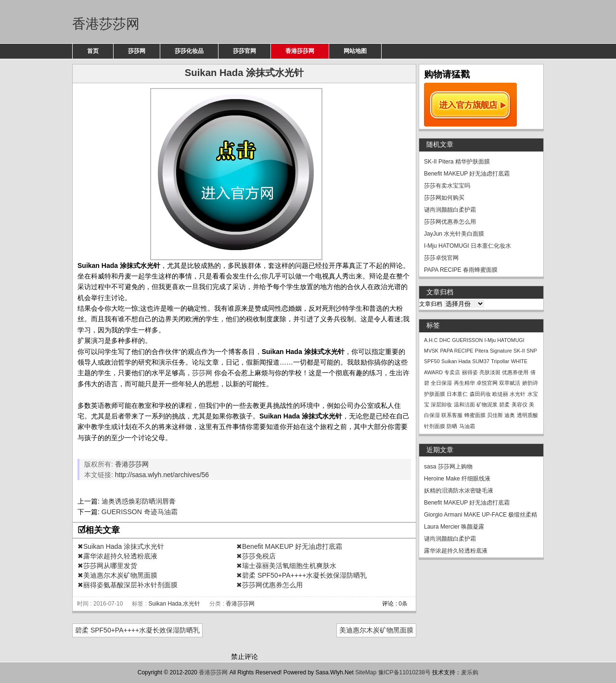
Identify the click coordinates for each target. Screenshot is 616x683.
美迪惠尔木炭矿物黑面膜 (376, 630)
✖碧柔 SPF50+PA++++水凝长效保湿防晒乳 (302, 575)
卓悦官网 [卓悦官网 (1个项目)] (487, 383)
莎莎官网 (244, 51)
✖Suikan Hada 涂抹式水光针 (121, 546)
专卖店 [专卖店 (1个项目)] (452, 372)
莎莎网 (137, 51)
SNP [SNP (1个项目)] (532, 351)
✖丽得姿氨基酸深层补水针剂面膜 (128, 585)
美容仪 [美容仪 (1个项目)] (520, 405)
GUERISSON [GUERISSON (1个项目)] (467, 340)
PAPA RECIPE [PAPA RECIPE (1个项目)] (457, 351)
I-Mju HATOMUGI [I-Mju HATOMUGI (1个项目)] (505, 340)
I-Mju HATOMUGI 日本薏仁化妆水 (468, 246)
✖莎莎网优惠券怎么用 (269, 585)
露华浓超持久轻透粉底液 (456, 551)
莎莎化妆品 (189, 51)
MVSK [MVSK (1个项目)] (431, 351)
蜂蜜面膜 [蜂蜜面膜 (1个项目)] (475, 415)
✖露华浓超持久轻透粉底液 (117, 556)
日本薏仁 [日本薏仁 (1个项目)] (457, 394)
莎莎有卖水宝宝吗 (447, 186)
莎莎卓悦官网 (441, 258)
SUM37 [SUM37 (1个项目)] (481, 361)
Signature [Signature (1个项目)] (501, 351)
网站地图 (355, 51)
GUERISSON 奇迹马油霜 (140, 512)
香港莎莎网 (106, 24)
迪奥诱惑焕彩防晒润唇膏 (139, 501)
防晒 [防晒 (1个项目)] (452, 426)
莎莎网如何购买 (444, 198)
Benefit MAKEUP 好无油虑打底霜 (467, 174)
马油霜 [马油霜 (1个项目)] (467, 426)
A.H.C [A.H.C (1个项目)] (431, 340)
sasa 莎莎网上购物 (448, 467)
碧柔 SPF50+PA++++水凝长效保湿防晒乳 (137, 630)
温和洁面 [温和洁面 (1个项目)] (464, 405)
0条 (403, 604)
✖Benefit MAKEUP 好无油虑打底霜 (289, 546)
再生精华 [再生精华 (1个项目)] (464, 383)
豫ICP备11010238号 (404, 672)
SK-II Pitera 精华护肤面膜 (457, 162)
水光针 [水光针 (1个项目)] (518, 394)
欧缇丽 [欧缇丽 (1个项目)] (500, 394)
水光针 (192, 604)
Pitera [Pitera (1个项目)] (482, 351)
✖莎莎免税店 (256, 556)
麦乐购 (470, 672)
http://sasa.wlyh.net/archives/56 (162, 475)
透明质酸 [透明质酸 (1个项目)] (527, 415)
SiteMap (366, 672)
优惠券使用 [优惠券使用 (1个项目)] (515, 372)
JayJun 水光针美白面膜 (454, 234)
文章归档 (431, 304)
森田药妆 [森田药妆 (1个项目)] (480, 394)
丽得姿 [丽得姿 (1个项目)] (470, 372)
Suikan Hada (165, 604)
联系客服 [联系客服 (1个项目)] (452, 415)
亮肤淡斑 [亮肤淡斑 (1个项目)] (490, 372)
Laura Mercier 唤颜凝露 (454, 527)
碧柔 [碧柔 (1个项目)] (504, 405)
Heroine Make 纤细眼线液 (457, 479)
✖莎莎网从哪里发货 (107, 566)
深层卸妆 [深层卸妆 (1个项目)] (441, 405)
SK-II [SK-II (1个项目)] (519, 351)
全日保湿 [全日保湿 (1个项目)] (441, 383)
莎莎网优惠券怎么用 (450, 222)
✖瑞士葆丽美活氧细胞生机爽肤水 (286, 566)
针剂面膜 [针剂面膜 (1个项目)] (435, 426)
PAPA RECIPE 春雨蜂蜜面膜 (461, 270)
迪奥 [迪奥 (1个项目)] (510, 415)
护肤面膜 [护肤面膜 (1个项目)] (435, 394)
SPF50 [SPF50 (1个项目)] (432, 361)
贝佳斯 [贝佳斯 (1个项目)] (495, 415)
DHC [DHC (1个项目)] (445, 340)
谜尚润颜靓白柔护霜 (450, 210)
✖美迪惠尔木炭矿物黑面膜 (117, 575)
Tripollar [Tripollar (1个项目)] (500, 361)
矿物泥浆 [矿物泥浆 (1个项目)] (487, 405)
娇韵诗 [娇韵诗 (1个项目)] (530, 383)
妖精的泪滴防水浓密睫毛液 (459, 491)
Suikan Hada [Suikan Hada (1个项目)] (456, 361)
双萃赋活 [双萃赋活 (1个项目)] (510, 383)
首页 (93, 51)
